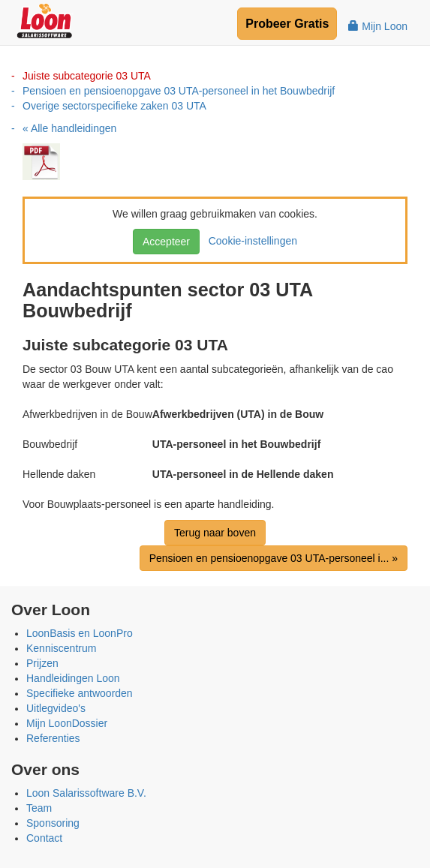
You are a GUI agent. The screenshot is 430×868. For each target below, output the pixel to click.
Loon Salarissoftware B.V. (86, 793)
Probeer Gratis (287, 24)
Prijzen (42, 663)
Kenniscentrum (61, 648)
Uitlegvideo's (56, 708)
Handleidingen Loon (73, 678)
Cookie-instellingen (250, 241)
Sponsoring (53, 823)
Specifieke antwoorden (80, 693)
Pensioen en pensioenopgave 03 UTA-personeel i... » (274, 558)
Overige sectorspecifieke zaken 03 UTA (114, 106)
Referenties (53, 738)
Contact (44, 838)
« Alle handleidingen (69, 128)
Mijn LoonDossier (67, 723)
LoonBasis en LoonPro (80, 633)
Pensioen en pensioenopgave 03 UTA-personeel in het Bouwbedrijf (179, 91)
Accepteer (166, 242)
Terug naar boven (215, 533)
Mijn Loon (378, 26)
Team (39, 808)
